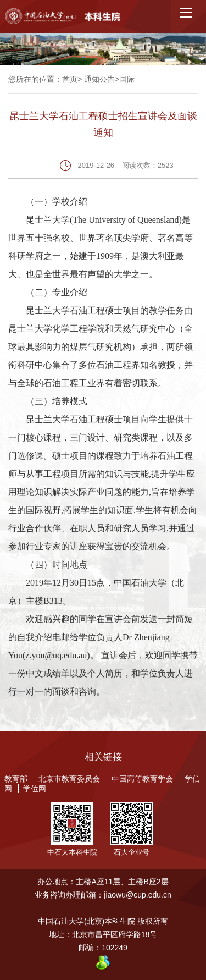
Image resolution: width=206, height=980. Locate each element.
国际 (127, 79)
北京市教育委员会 (69, 779)
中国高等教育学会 (142, 779)
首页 (70, 79)
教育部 (16, 779)
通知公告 (99, 79)
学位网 (35, 789)
